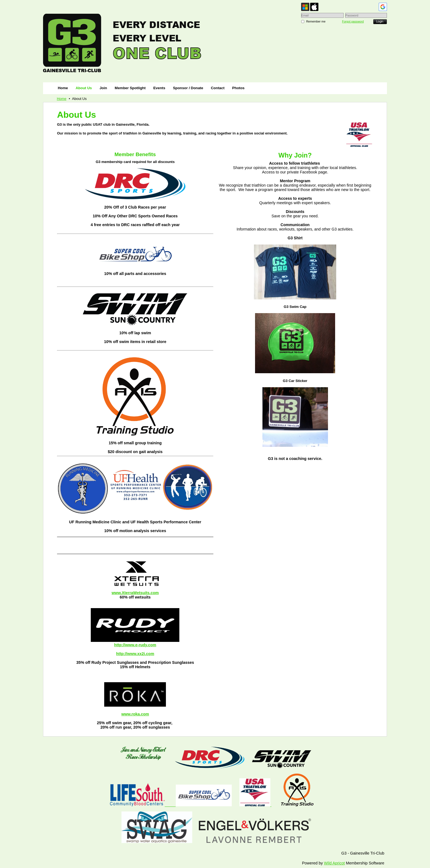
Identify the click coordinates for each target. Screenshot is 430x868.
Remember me (316, 21)
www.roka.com (135, 714)
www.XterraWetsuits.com (135, 593)
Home (62, 99)
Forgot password (353, 21)
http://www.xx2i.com (135, 654)
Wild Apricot (334, 863)
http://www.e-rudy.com (135, 645)
